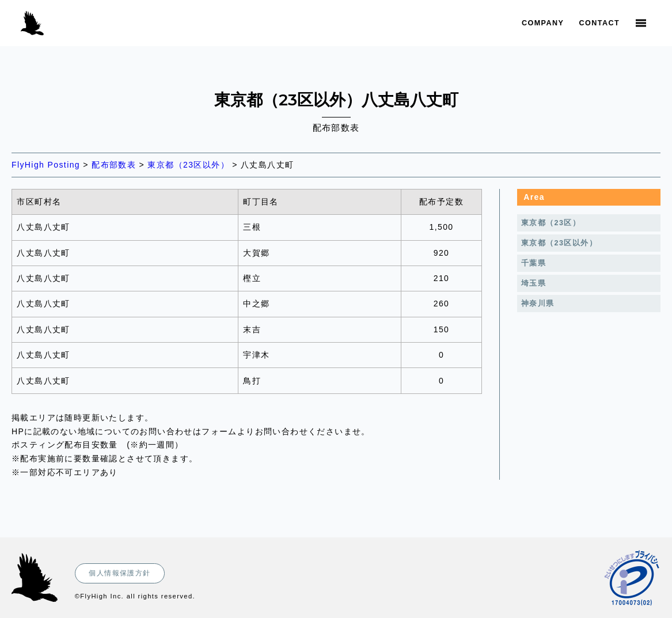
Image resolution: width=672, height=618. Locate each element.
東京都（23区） (551, 223)
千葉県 (534, 263)
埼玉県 (534, 283)
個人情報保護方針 (119, 573)
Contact (599, 23)
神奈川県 (538, 304)
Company (543, 23)
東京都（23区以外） (559, 243)
